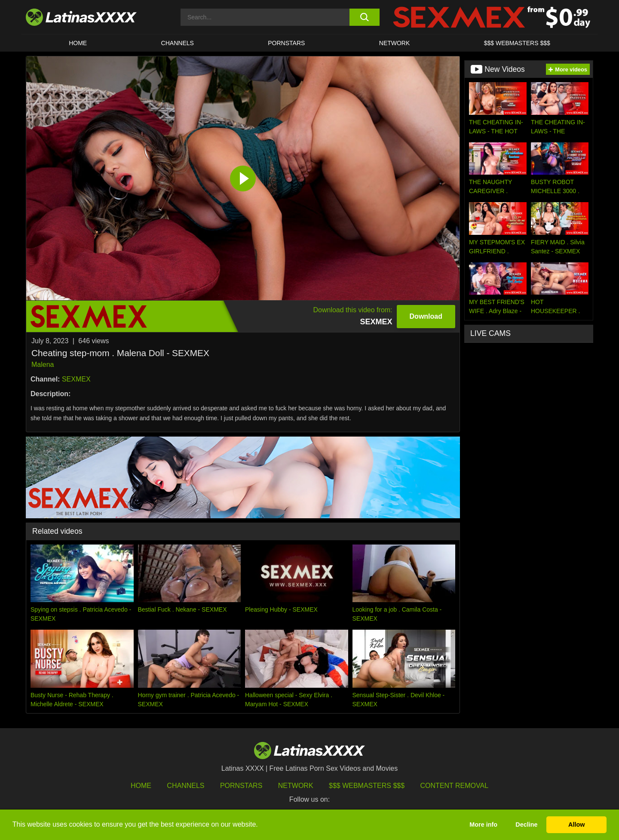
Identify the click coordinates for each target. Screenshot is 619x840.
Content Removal (455, 786)
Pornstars (286, 43)
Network (395, 43)
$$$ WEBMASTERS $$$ (517, 43)
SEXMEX (76, 379)
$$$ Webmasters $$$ (367, 786)
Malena (43, 365)
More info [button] (483, 825)
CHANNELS (178, 43)
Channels (185, 786)
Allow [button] (576, 825)
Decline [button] (526, 825)
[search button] (364, 17)
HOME (78, 43)
